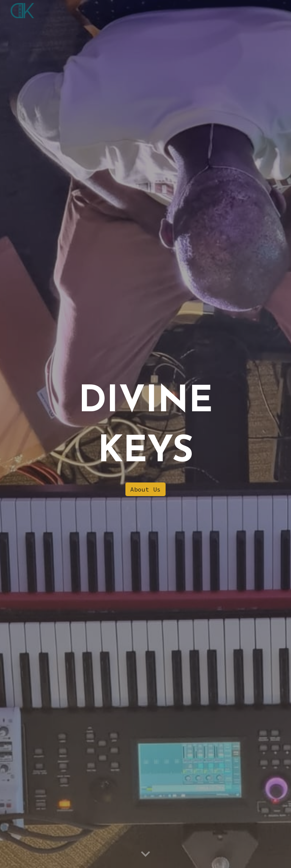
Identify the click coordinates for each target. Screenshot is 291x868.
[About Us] (145, 489)
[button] (145, 854)
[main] (145, 427)
